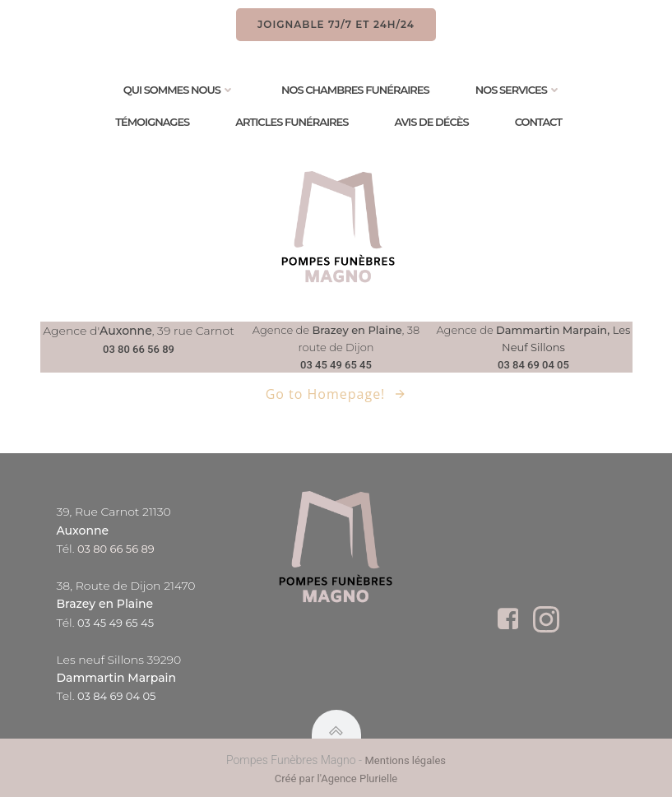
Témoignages (152, 122)
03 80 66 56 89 (139, 349)
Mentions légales (405, 760)
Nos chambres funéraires (355, 90)
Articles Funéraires (292, 122)
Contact (538, 122)
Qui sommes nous (179, 90)
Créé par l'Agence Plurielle (336, 778)
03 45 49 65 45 (336, 365)
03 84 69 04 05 (533, 365)
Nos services (519, 90)
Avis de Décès (432, 122)
